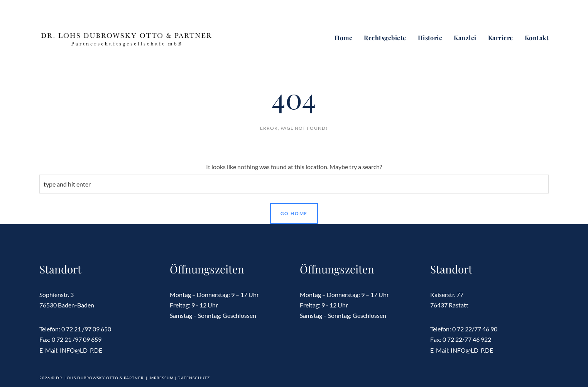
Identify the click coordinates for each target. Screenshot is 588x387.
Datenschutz (194, 378)
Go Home (294, 213)
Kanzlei (465, 38)
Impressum (161, 378)
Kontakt (537, 38)
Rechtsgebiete (385, 38)
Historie (430, 38)
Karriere (501, 38)
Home (343, 38)
